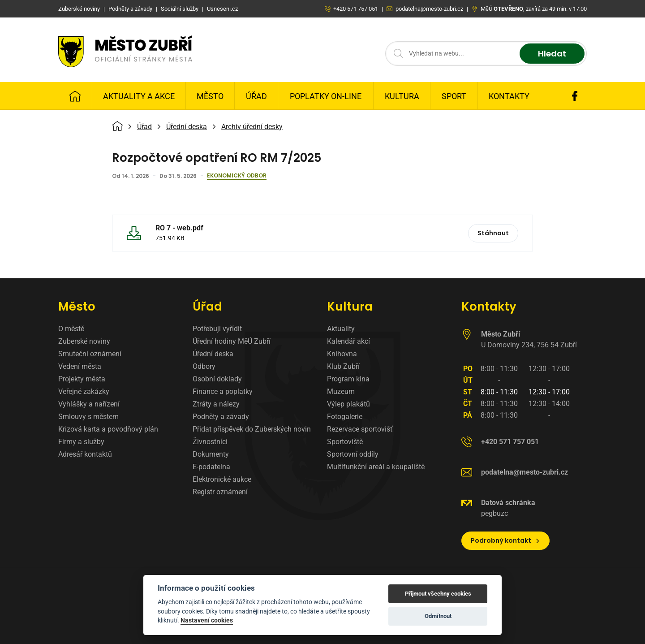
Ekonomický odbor (237, 176)
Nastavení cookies (207, 620)
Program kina (348, 379)
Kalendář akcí (348, 341)
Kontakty (509, 96)
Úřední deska (187, 127)
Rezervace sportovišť (360, 429)
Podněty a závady (221, 417)
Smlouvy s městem (88, 417)
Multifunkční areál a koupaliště (376, 467)
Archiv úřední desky (252, 127)
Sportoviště (345, 442)
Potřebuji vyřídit (217, 329)
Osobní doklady (217, 379)
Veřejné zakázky (84, 391)
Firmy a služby (81, 442)
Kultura (402, 96)
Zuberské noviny (84, 341)
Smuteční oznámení (90, 354)
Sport (454, 96)
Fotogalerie (345, 417)
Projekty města (82, 379)
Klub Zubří (343, 366)
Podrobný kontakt (505, 540)
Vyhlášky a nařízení (89, 404)
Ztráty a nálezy (216, 404)
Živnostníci (210, 442)
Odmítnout (438, 616)
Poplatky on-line (326, 96)
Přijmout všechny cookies (438, 594)
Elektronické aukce (222, 479)
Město (210, 96)
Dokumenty (211, 454)
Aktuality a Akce (139, 96)
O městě (71, 329)
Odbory (204, 366)
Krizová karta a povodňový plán (108, 429)
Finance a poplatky (223, 391)
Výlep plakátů (348, 404)
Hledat (552, 54)
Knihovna (342, 354)
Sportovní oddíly (353, 454)
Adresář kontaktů (85, 454)
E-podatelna (211, 467)
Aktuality (341, 329)
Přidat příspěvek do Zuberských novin (252, 429)
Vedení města (80, 366)
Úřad (256, 96)
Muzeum (341, 391)
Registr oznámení (220, 492)
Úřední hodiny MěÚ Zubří (232, 341)
